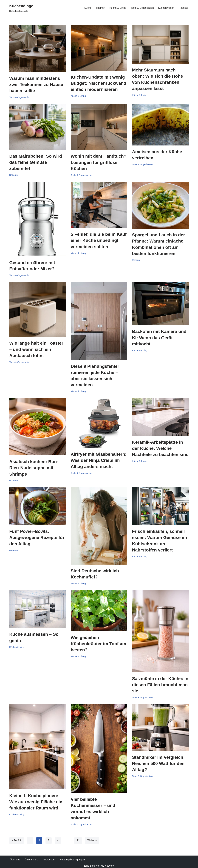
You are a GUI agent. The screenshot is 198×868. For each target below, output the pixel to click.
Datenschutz (32, 860)
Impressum (49, 860)
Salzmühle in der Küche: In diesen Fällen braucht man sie (160, 685)
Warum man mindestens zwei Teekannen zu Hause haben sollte (36, 84)
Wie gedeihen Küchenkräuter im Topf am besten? (98, 644)
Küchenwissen (166, 8)
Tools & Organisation (142, 8)
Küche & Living (118, 8)
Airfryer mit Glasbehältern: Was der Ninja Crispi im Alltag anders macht (99, 460)
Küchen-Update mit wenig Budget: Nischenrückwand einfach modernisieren (98, 83)
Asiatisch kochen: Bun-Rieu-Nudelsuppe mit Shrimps (34, 468)
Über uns (15, 860)
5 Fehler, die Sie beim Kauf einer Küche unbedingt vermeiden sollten (99, 241)
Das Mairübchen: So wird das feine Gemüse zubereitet (36, 162)
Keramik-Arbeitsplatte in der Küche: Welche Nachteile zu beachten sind (160, 448)
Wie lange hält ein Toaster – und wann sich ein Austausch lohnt (36, 349)
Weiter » (92, 841)
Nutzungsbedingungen (72, 860)
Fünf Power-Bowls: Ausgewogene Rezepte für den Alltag (37, 538)
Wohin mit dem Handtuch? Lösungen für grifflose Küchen (99, 162)
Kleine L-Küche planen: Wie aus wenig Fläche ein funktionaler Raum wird (36, 802)
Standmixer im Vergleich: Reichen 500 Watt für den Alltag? (158, 764)
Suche (88, 8)
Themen (100, 8)
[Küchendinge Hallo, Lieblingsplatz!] (21, 8)
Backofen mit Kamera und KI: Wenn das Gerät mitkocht (159, 338)
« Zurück (17, 841)
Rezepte (183, 8)
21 (78, 841)
